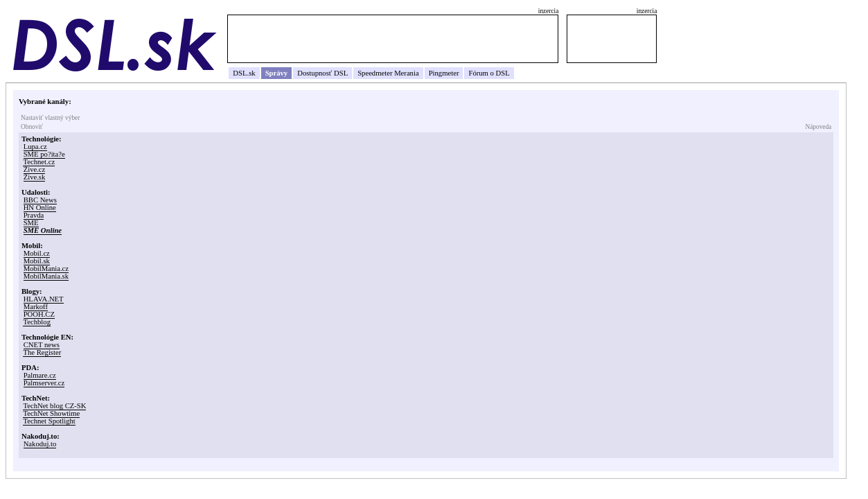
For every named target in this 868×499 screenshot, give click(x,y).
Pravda (34, 215)
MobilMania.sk (46, 276)
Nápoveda (818, 127)
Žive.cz (35, 169)
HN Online (40, 208)
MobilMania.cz (46, 269)
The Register (42, 352)
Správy (277, 73)
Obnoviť (32, 127)
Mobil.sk (37, 261)
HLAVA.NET (44, 299)
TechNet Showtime (51, 413)
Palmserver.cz (44, 383)
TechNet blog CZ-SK (54, 406)
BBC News (40, 200)
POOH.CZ (39, 314)
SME (31, 223)
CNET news (42, 345)
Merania (407, 73)
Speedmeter (375, 73)
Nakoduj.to (40, 444)
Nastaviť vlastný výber (50, 118)
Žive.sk (35, 177)
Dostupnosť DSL (322, 73)
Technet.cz (39, 162)
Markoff (36, 307)
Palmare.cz (40, 375)
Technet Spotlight (49, 421)
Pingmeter (444, 73)
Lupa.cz (35, 147)
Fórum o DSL (489, 73)
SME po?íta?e (44, 154)
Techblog (37, 322)
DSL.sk (244, 73)
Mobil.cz (37, 253)
